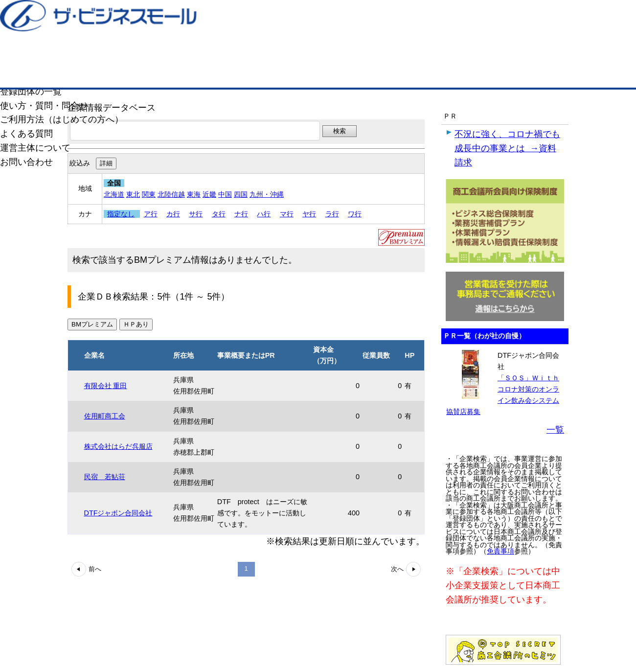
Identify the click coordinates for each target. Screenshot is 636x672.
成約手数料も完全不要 (241, 53)
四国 (241, 194)
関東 (149, 194)
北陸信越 (171, 194)
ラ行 (332, 214)
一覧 (555, 430)
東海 (194, 194)
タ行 (219, 214)
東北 (133, 194)
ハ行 (264, 214)
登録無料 (114, 53)
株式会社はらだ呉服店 (118, 446)
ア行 (151, 214)
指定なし (121, 214)
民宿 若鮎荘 (105, 477)
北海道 (114, 194)
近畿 (209, 194)
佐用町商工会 (105, 416)
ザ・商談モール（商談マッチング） (392, 73)
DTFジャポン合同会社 (118, 513)
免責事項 (500, 551)
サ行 (196, 214)
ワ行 (355, 214)
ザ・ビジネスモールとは (442, 17)
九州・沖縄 (267, 194)
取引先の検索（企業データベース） (245, 73)
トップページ (98, 73)
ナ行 (241, 214)
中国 (225, 194)
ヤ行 (309, 214)
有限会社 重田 (106, 386)
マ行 (287, 214)
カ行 (173, 214)
